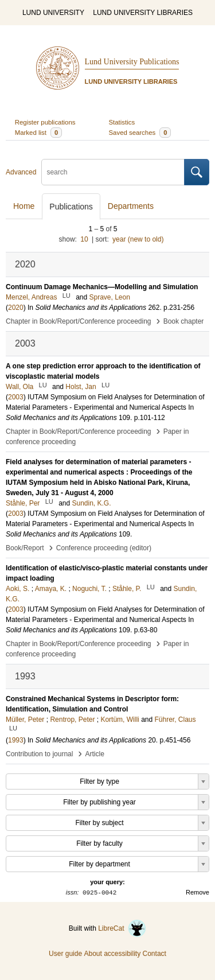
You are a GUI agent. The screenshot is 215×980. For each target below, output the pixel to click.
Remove (198, 892)
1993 (16, 740)
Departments (131, 206)
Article (95, 754)
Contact (155, 954)
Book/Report (25, 548)
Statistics (122, 122)
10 (84, 239)
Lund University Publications (132, 62)
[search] (113, 172)
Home (24, 206)
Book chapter (184, 321)
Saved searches (140, 133)
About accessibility (112, 954)
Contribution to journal (39, 754)
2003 (16, 397)
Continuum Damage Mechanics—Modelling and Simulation (102, 287)
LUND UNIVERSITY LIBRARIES (143, 13)
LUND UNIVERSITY (53, 13)
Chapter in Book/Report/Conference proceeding (79, 321)
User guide (65, 954)
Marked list (38, 133)
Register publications (45, 122)
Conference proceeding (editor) (104, 548)
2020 (16, 308)
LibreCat (122, 928)
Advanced (21, 172)
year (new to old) (138, 239)
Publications (71, 207)
